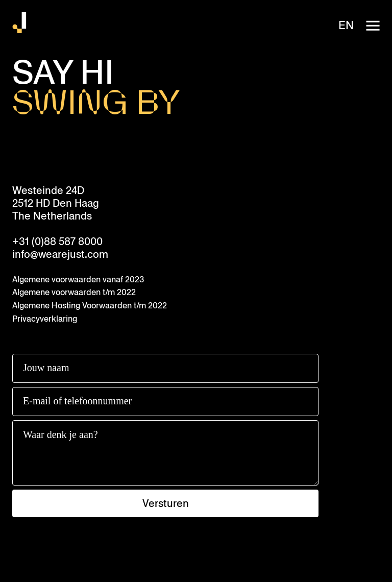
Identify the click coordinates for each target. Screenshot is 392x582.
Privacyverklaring (45, 319)
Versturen (166, 503)
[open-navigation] (373, 26)
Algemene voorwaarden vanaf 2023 (78, 280)
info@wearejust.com (60, 254)
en (346, 26)
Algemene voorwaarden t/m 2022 (74, 292)
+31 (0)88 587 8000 (57, 242)
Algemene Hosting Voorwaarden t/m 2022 (90, 306)
